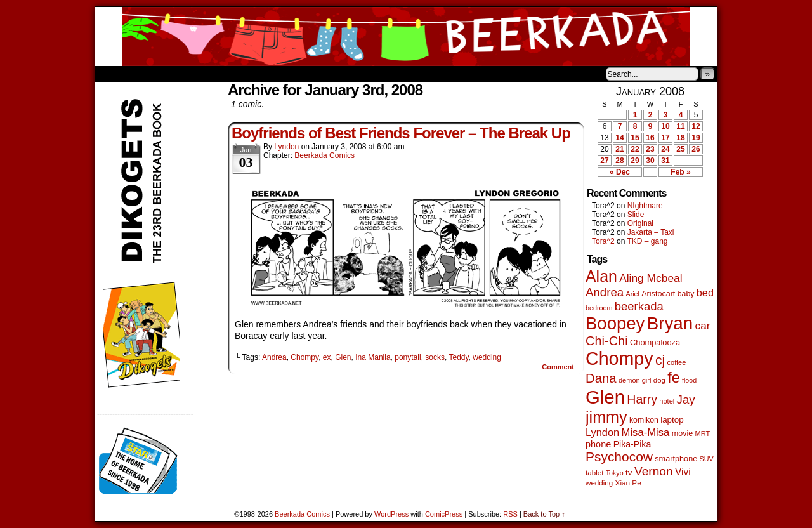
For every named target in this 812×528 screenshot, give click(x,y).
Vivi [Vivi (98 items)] (683, 472)
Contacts (238, 74)
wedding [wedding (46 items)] (599, 483)
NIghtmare (645, 206)
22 (635, 149)
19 (696, 138)
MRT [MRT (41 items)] (703, 433)
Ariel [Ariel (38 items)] (633, 294)
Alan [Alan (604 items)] (601, 276)
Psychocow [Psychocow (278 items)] (619, 457)
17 (665, 138)
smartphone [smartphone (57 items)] (676, 459)
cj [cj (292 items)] (660, 360)
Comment (558, 367)
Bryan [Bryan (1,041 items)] (670, 323)
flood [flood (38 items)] (689, 380)
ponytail (408, 357)
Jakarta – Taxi (651, 232)
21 (619, 149)
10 (665, 126)
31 (665, 161)
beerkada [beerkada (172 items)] (639, 306)
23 (650, 149)
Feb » (680, 172)
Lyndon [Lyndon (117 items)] (602, 432)
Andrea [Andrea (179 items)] (605, 292)
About (150, 74)
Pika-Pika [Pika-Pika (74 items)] (632, 444)
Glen (343, 357)
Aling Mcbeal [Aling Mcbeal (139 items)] (651, 278)
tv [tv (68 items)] (629, 472)
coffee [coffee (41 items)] (677, 362)
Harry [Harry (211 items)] (642, 399)
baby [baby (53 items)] (686, 294)
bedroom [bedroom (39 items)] (599, 308)
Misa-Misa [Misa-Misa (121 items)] (646, 432)
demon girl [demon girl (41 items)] (635, 380)
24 (665, 149)
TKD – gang (647, 241)
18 (680, 138)
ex (327, 357)
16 (650, 138)
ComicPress (444, 514)
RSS (510, 514)
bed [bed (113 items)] (705, 293)
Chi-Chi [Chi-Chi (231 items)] (607, 341)
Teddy (458, 357)
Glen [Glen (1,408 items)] (605, 397)
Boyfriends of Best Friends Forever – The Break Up (401, 133)
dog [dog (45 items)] (659, 380)
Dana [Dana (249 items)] (601, 378)
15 (635, 138)
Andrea (274, 357)
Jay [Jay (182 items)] (686, 399)
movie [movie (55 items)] (683, 433)
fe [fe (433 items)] (673, 378)
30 (650, 161)
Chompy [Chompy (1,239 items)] (619, 359)
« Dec (620, 172)
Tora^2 (603, 241)
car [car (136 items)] (703, 326)
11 (680, 126)
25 (680, 149)
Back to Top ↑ (544, 514)
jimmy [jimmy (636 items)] (606, 417)
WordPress (391, 514)
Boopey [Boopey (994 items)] (615, 323)
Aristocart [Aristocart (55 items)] (658, 294)
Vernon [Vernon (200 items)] (654, 471)
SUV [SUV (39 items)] (707, 459)
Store (190, 74)
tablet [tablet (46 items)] (594, 472)
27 (604, 161)
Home (113, 74)
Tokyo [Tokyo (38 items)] (615, 473)
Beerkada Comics (406, 36)
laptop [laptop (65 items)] (672, 420)
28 (619, 161)
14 (619, 138)
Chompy (304, 357)
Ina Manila (373, 357)
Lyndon (286, 147)
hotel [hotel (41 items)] (667, 401)
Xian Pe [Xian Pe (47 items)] (628, 483)
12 (696, 126)
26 (696, 149)
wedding (487, 357)
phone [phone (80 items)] (598, 444)
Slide (636, 214)
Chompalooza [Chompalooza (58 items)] (655, 342)
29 (635, 161)
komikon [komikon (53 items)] (644, 420)
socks (435, 357)
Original (640, 223)
